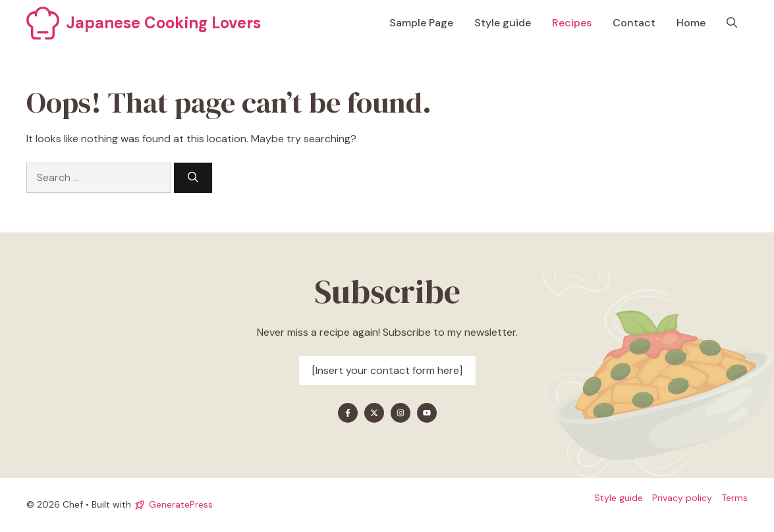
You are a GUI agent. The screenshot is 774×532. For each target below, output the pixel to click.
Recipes (572, 23)
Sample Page (421, 23)
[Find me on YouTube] (427, 413)
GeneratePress (181, 504)
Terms (734, 498)
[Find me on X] (374, 413)
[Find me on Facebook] (348, 413)
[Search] (193, 178)
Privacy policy (682, 498)
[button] (732, 23)
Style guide (503, 23)
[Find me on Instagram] (401, 413)
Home (691, 23)
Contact (634, 23)
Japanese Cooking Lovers (163, 23)
